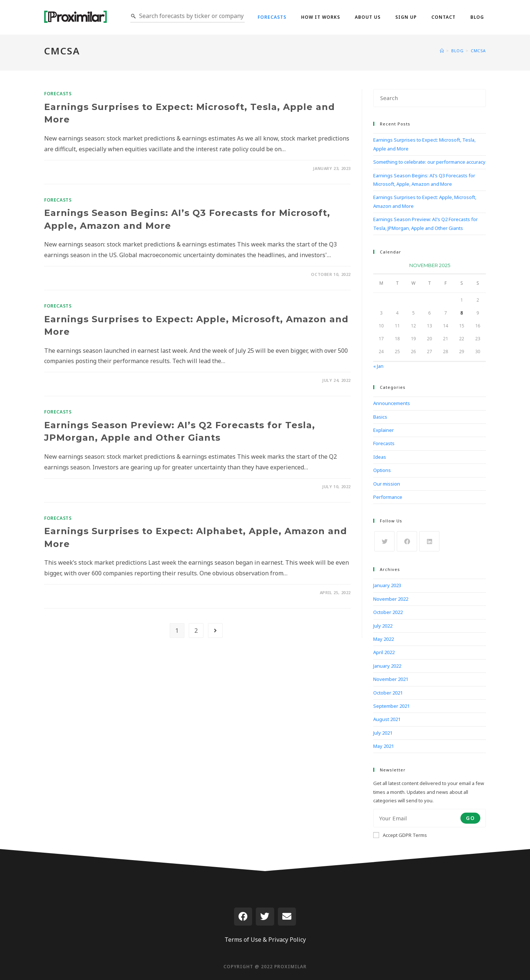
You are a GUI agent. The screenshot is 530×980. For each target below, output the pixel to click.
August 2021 (387, 719)
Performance (388, 497)
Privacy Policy (287, 940)
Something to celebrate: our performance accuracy (429, 162)
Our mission (387, 484)
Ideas (380, 457)
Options (382, 470)
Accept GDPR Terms (400, 835)
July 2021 (383, 733)
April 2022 (384, 652)
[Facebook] (407, 541)
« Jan (378, 366)
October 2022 (388, 612)
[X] (384, 541)
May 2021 (384, 746)
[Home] (442, 51)
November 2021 (391, 679)
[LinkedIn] (429, 541)
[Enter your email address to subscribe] (430, 818)
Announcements (392, 403)
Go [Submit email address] (470, 818)
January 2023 (387, 585)
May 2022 (384, 639)
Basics (380, 417)
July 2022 (383, 626)
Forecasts (58, 94)
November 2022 (391, 599)
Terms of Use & (246, 940)
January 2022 (387, 666)
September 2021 (391, 706)
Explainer (384, 430)
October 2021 (388, 693)
